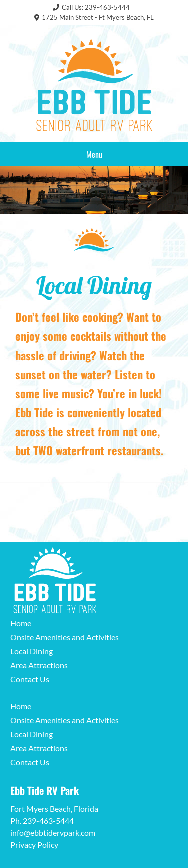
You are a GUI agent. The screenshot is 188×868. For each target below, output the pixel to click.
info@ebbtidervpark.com (53, 833)
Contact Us (30, 679)
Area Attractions (39, 665)
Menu (94, 154)
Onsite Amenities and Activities (64, 637)
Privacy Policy (34, 845)
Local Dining (31, 651)
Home (21, 623)
